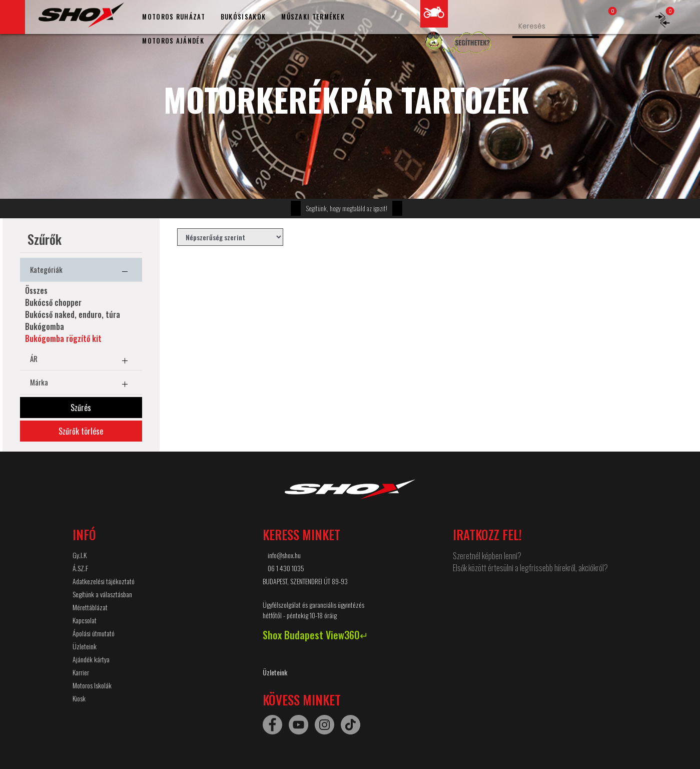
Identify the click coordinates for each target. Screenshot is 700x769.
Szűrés (81, 408)
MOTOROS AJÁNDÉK (173, 41)
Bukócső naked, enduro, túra (73, 314)
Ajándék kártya (91, 659)
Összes (36, 290)
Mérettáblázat (90, 607)
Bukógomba (45, 326)
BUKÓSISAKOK (243, 17)
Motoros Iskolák (92, 685)
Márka (81, 384)
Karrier (81, 672)
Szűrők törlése (81, 431)
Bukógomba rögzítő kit (63, 338)
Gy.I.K (80, 555)
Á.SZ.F (80, 568)
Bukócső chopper (53, 302)
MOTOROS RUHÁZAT (174, 17)
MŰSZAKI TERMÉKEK (313, 17)
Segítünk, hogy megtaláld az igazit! (346, 208)
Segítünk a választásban (102, 594)
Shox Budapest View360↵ (315, 635)
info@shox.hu (284, 555)
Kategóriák (81, 271)
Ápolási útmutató (94, 633)
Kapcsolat (85, 620)
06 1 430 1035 (286, 568)
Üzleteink (85, 646)
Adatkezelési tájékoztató (104, 581)
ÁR (81, 360)
